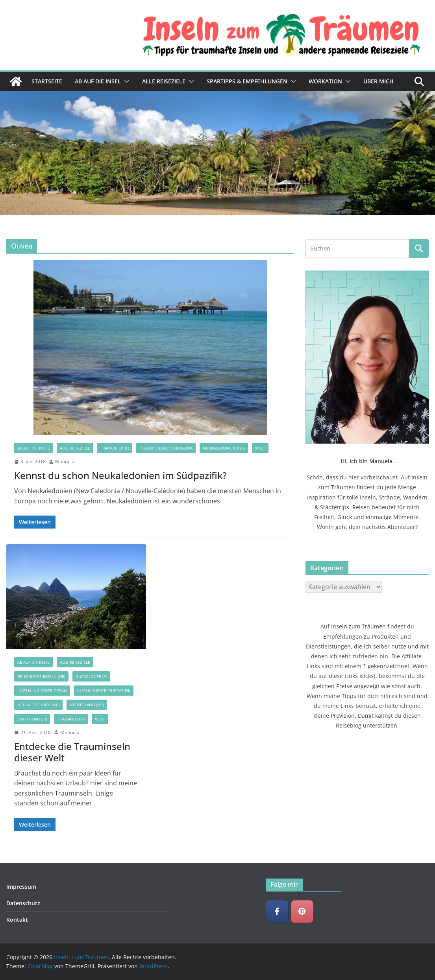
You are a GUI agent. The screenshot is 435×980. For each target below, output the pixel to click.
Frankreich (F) (115, 448)
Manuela (65, 461)
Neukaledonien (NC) (224, 448)
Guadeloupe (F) (91, 676)
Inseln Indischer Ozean (42, 691)
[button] (125, 81)
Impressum (21, 887)
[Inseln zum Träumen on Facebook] (277, 912)
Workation (325, 81)
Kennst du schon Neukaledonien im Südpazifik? (120, 475)
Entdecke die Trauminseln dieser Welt (72, 752)
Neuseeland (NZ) (87, 705)
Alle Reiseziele (164, 81)
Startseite (47, 81)
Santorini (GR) (32, 719)
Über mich (379, 81)
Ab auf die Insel (98, 81)
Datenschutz (23, 903)
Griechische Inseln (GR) (41, 676)
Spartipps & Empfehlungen (247, 81)
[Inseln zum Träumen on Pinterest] (302, 912)
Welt (260, 448)
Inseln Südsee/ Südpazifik (166, 448)
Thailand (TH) (71, 719)
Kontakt (17, 920)
